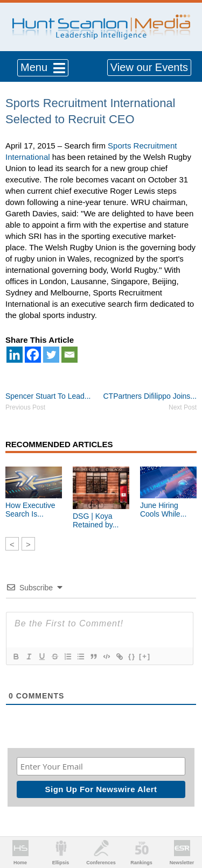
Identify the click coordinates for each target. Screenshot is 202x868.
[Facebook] (33, 355)
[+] (145, 656)
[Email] (69, 355)
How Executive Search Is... (30, 510)
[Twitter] (51, 355)
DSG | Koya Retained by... (96, 520)
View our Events (149, 67)
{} (132, 656)
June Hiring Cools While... (163, 510)
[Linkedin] (15, 355)
